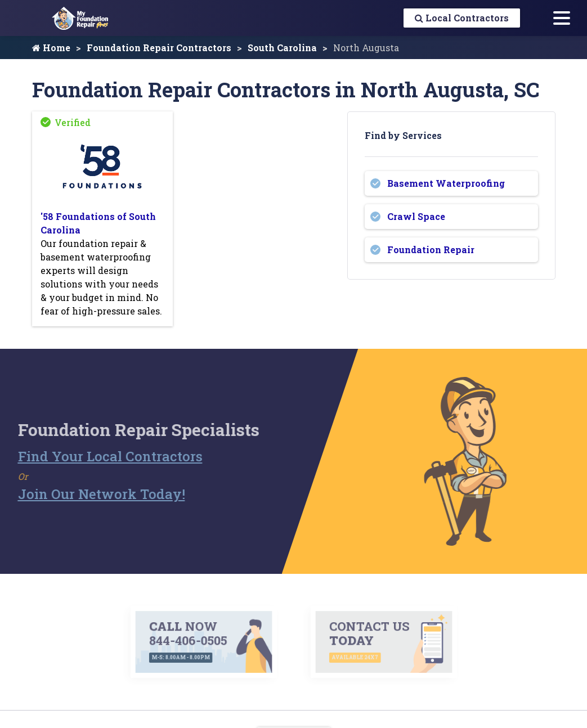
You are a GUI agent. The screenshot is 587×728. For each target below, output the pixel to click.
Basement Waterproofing (446, 183)
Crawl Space (416, 216)
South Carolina (282, 48)
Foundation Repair (431, 250)
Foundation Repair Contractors (159, 48)
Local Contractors (462, 18)
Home (51, 48)
